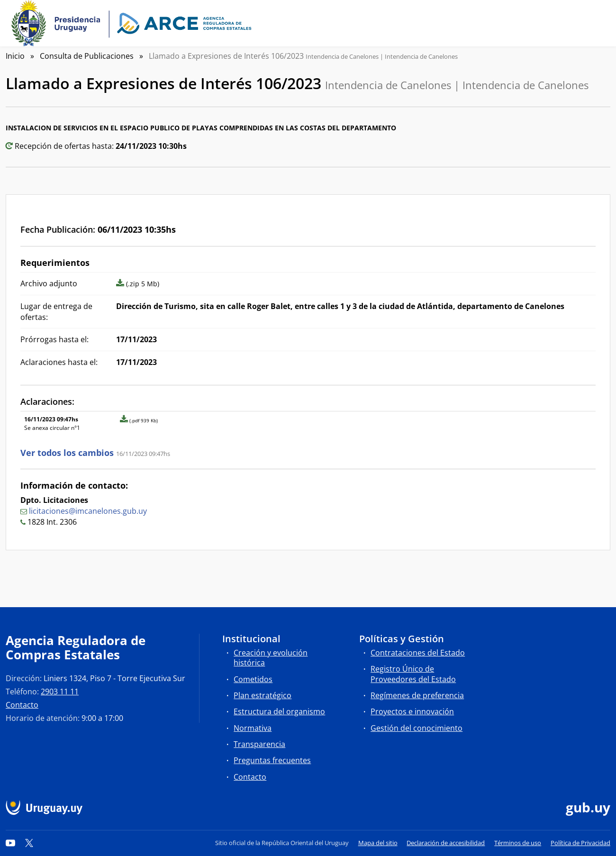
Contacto (22, 705)
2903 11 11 (60, 692)
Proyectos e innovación (412, 711)
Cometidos (253, 679)
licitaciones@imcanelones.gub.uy (88, 511)
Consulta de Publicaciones (87, 56)
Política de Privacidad (580, 843)
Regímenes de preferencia (417, 695)
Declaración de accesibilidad (446, 843)
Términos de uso (518, 843)
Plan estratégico (263, 695)
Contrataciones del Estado (418, 653)
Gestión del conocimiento (417, 728)
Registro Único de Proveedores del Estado (413, 674)
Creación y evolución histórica (271, 658)
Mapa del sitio (378, 843)
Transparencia (259, 744)
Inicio (15, 56)
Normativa (253, 728)
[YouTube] (10, 843)
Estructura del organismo (279, 711)
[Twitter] (29, 843)
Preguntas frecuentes (272, 760)
